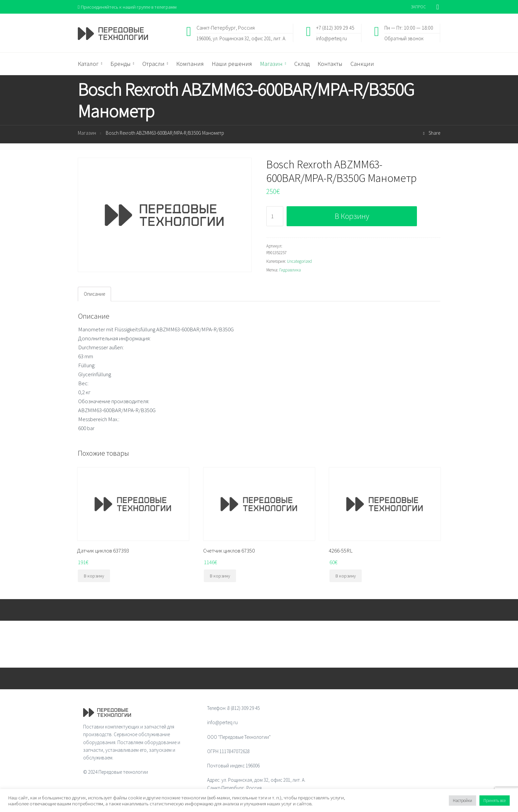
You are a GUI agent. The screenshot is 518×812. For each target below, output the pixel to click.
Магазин (87, 134)
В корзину (352, 216)
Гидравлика (290, 270)
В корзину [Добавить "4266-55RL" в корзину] (346, 576)
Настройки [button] (462, 801)
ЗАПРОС (418, 7)
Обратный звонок (404, 38)
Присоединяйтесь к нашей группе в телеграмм (129, 7)
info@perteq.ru (331, 38)
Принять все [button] (495, 801)
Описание (94, 294)
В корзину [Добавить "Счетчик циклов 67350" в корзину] (220, 576)
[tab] (94, 294)
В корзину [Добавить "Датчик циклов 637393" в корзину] (94, 576)
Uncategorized (299, 262)
